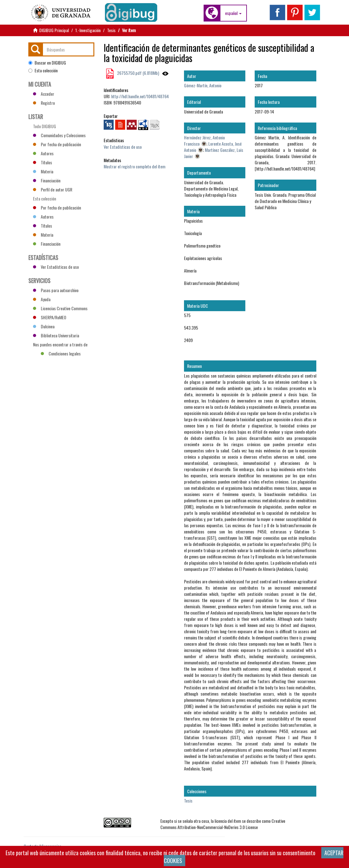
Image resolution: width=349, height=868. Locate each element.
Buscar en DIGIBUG (47, 63)
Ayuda (42, 299)
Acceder (44, 94)
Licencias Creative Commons (60, 308)
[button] (233, 13)
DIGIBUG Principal (54, 30)
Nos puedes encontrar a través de (60, 345)
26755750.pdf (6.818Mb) (138, 73)
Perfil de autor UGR (53, 189)
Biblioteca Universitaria (56, 335)
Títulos (42, 162)
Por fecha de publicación (57, 144)
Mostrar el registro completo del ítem (134, 166)
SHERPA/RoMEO (50, 317)
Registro (44, 103)
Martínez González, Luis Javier (214, 153)
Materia (43, 171)
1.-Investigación (88, 30)
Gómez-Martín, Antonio (203, 85)
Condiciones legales (61, 353)
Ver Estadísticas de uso (123, 147)
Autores (43, 153)
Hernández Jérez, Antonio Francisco (204, 140)
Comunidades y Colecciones (59, 135)
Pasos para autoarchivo (56, 290)
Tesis (111, 30)
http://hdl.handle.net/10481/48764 (140, 96)
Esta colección (43, 70)
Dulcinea (44, 326)
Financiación (47, 180)
